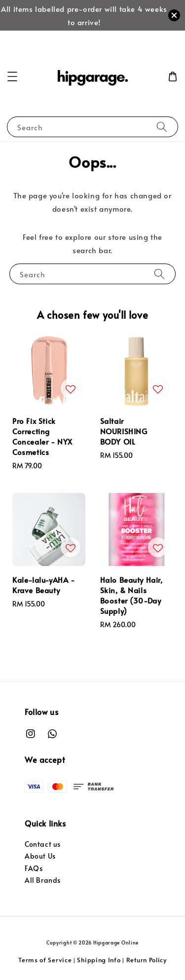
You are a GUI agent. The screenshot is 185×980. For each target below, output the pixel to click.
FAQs (34, 868)
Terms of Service (45, 960)
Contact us (43, 844)
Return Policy (147, 960)
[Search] (162, 127)
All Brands (43, 880)
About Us (40, 856)
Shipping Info (99, 960)
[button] (12, 76)
